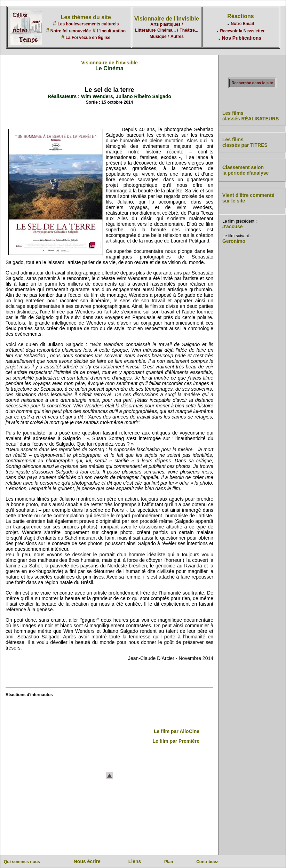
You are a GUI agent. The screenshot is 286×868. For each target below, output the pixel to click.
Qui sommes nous (22, 862)
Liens (135, 861)
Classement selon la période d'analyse (245, 170)
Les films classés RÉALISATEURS (251, 116)
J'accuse (233, 226)
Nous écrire (87, 861)
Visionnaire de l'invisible (167, 19)
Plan (169, 862)
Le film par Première (176, 741)
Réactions (240, 16)
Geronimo (234, 241)
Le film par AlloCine (177, 731)
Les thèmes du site (86, 17)
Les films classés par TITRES (245, 142)
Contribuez (207, 862)
